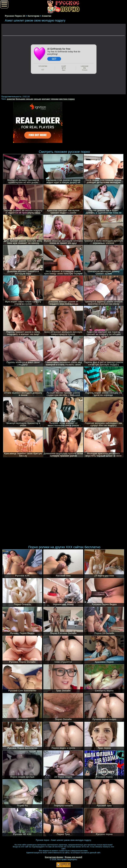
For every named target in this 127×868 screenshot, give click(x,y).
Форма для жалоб (73, 857)
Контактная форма (54, 857)
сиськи (37, 99)
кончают (46, 99)
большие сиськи (24, 99)
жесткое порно (67, 99)
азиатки (11, 99)
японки (55, 99)
